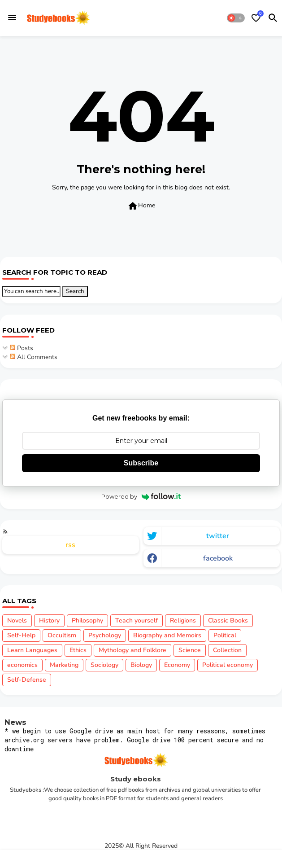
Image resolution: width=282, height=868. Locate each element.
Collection (227, 650)
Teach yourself (137, 620)
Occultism (62, 635)
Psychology (105, 635)
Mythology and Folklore (132, 650)
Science (190, 650)
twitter (218, 536)
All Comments (34, 357)
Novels (17, 620)
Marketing (64, 665)
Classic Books (228, 620)
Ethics (78, 650)
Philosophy (87, 620)
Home (141, 206)
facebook (218, 558)
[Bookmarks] (256, 18)
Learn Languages (32, 650)
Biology (141, 665)
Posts (22, 348)
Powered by (141, 496)
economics (22, 665)
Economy (177, 665)
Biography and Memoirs (167, 635)
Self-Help (21, 635)
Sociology (104, 665)
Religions (183, 620)
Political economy (228, 665)
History (49, 620)
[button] (236, 18)
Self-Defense (27, 680)
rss (70, 545)
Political (225, 635)
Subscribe (141, 463)
